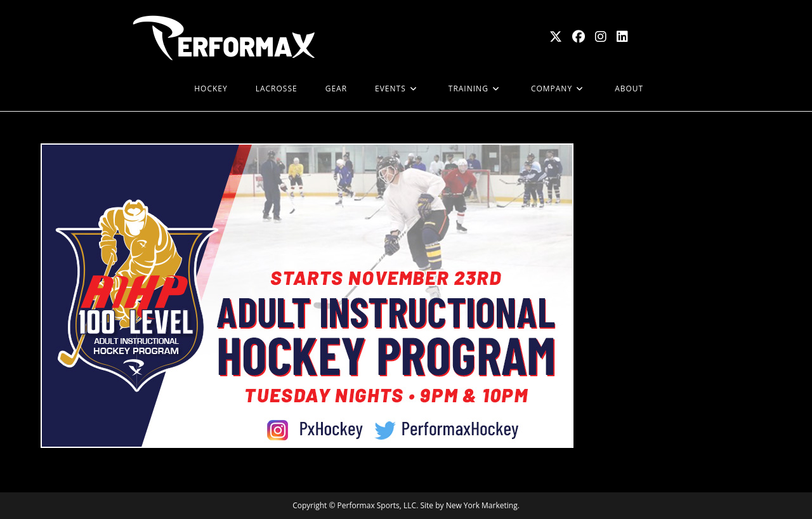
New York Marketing (482, 505)
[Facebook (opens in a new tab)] (579, 37)
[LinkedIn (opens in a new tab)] (622, 37)
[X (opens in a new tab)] (556, 37)
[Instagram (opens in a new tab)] (601, 37)
